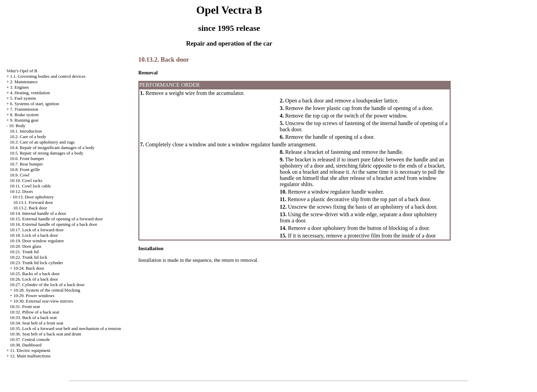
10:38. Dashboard (26, 345)
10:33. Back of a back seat (33, 317)
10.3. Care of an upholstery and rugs (42, 142)
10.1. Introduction (26, 131)
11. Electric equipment (30, 350)
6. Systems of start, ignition (34, 104)
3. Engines (19, 87)
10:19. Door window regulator (37, 241)
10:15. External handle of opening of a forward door (57, 219)
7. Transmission (24, 109)
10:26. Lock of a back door (34, 279)
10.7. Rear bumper (27, 164)
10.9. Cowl (20, 175)
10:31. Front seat (25, 307)
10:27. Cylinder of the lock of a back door (47, 285)
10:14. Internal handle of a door (38, 213)
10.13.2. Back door (30, 208)
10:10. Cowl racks (26, 180)
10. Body (17, 126)
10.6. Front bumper (27, 158)
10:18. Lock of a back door (34, 235)
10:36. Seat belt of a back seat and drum (46, 334)
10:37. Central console (30, 339)
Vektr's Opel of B (22, 71)
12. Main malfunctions (30, 356)
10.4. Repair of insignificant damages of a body (52, 148)
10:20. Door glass (26, 246)
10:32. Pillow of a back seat (35, 312)
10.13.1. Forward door (33, 202)
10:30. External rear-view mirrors (43, 301)
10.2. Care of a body (28, 137)
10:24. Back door (29, 268)
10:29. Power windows (34, 296)
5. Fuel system (23, 98)
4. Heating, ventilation (30, 93)
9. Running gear (24, 120)
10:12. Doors (22, 191)
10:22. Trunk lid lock (29, 257)
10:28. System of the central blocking (47, 290)
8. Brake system (24, 115)
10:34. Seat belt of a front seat (37, 323)
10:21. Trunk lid (24, 252)
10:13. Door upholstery (33, 197)
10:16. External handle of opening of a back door (54, 224)
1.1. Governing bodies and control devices (48, 76)
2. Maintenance (24, 82)
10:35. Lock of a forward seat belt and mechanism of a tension (66, 328)
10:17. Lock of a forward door (37, 230)
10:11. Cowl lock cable (30, 186)
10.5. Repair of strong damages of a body (47, 153)
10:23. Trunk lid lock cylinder (37, 263)
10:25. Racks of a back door (35, 274)
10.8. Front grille (25, 169)
